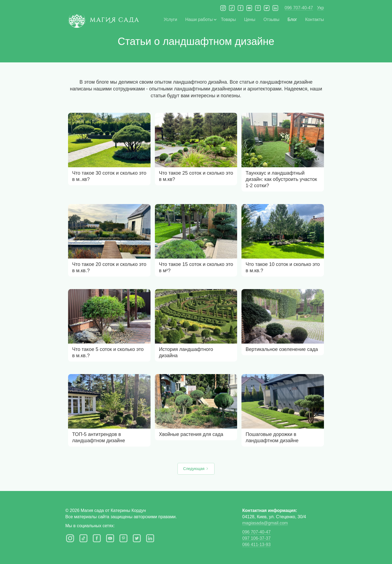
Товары (229, 19)
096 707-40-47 (299, 8)
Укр (321, 8)
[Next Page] (196, 469)
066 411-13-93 (256, 545)
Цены (250, 19)
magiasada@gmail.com (265, 523)
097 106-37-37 (256, 538)
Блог (292, 19)
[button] (199, 19)
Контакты (315, 19)
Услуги (170, 19)
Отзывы (272, 19)
